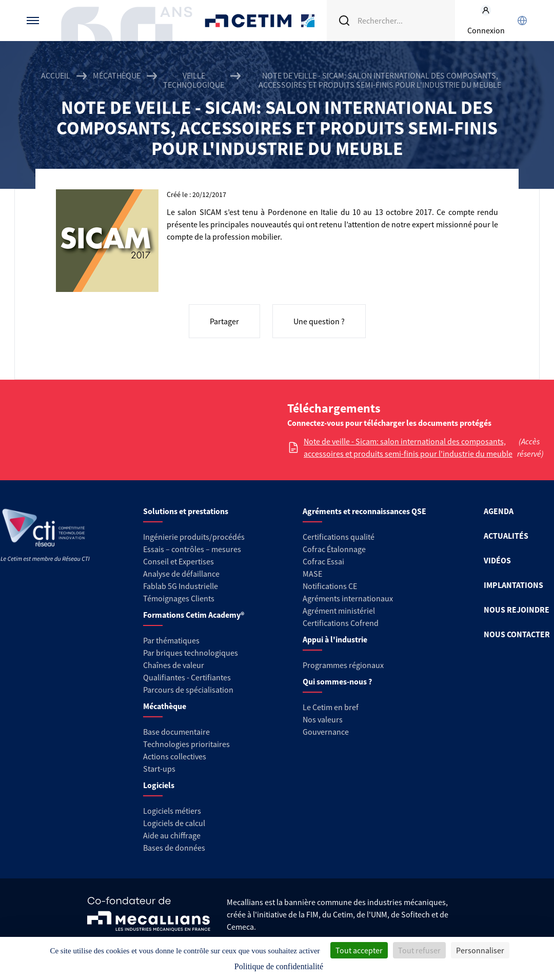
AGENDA (499, 511)
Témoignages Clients (179, 598)
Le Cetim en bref (331, 707)
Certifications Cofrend (341, 623)
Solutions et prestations (186, 511)
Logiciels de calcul (174, 823)
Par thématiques (171, 640)
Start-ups (159, 769)
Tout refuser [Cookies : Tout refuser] (419, 950)
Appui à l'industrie (335, 639)
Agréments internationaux (348, 598)
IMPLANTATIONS (513, 585)
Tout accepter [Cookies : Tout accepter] (359, 950)
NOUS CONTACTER (517, 634)
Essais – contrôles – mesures (192, 549)
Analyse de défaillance (181, 574)
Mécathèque (117, 76)
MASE (312, 574)
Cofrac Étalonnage (334, 549)
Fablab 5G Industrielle (181, 586)
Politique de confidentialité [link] (279, 966)
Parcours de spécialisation (188, 690)
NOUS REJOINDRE (517, 610)
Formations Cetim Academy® (194, 615)
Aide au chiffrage (172, 835)
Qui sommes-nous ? (337, 681)
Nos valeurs (323, 719)
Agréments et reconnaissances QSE (364, 511)
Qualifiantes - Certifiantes (187, 677)
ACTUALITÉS (506, 536)
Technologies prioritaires (186, 744)
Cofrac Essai (323, 561)
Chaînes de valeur (174, 665)
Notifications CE (330, 586)
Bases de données (174, 848)
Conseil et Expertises (179, 561)
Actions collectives (175, 756)
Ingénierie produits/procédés (194, 537)
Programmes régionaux (343, 665)
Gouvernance (326, 732)
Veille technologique (194, 80)
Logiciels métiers (172, 811)
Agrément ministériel (339, 611)
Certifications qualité (339, 537)
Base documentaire (176, 732)
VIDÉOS (497, 560)
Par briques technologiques (191, 653)
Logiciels (159, 785)
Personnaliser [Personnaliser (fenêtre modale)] (480, 950)
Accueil (56, 76)
